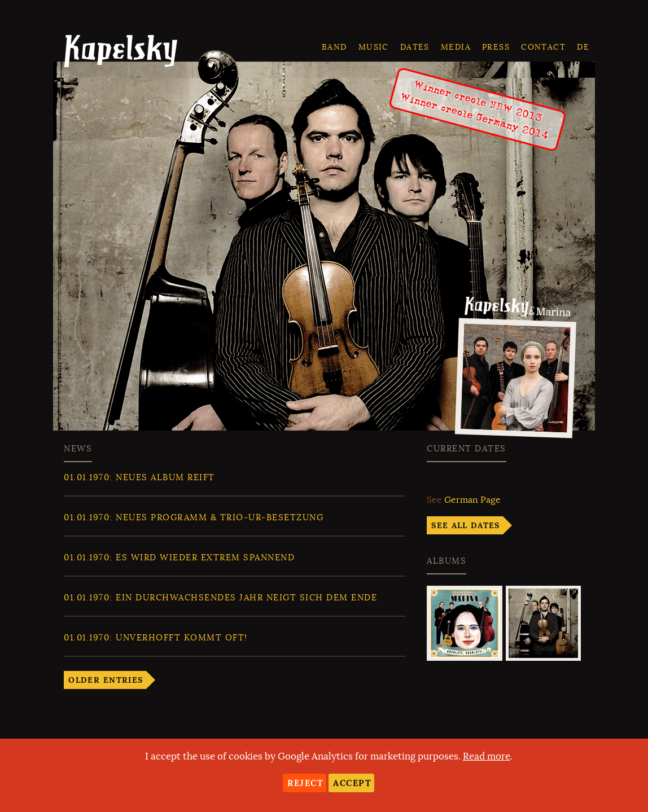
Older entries (106, 680)
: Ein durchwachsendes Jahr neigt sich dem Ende (220, 598)
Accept (352, 783)
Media (456, 47)
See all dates (466, 525)
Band (334, 47)
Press (496, 47)
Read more (487, 756)
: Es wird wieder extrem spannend (179, 558)
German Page (472, 500)
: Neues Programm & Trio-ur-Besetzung (194, 517)
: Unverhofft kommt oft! (156, 638)
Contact (543, 47)
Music (374, 47)
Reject (305, 783)
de (583, 47)
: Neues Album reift (139, 477)
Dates (415, 47)
